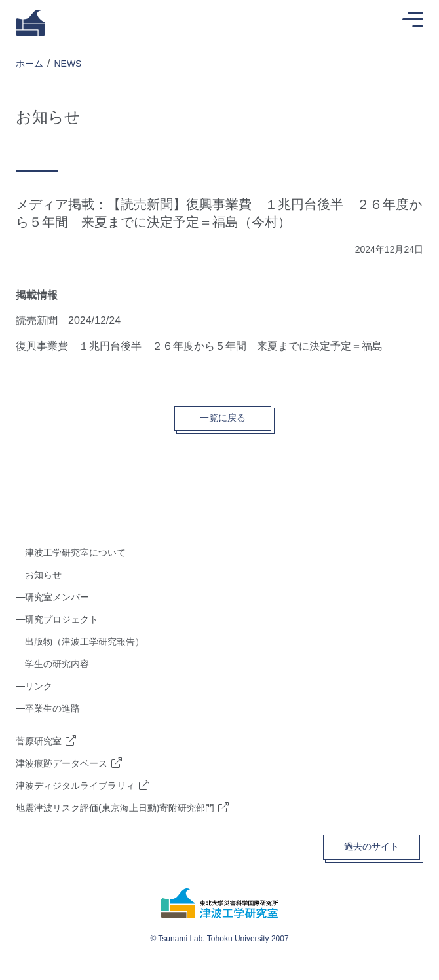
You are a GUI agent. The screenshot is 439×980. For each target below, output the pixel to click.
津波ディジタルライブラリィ (75, 786)
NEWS (67, 64)
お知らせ (43, 575)
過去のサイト (372, 846)
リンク (39, 686)
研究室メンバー (57, 597)
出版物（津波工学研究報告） (85, 642)
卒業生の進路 (52, 708)
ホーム (29, 64)
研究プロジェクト (62, 619)
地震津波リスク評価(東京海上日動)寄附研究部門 (115, 808)
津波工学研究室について (75, 553)
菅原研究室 (39, 741)
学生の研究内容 (57, 664)
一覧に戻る (223, 418)
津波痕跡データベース (62, 763)
